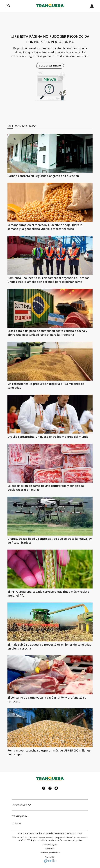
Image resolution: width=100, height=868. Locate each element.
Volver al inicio (50, 66)
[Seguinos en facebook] (56, 789)
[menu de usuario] (92, 6)
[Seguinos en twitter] (44, 789)
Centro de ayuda (50, 845)
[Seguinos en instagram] (50, 789)
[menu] (8, 6)
